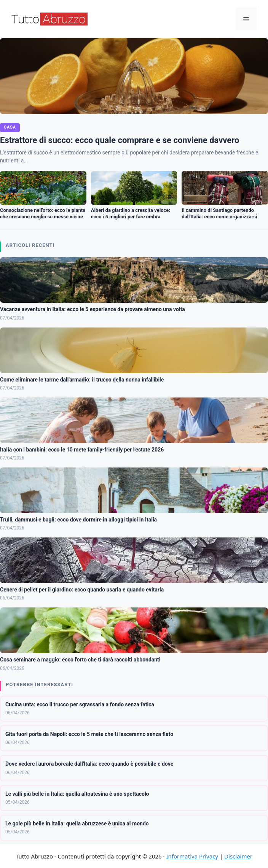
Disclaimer (238, 856)
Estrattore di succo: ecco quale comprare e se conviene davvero (120, 140)
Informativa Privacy (192, 856)
